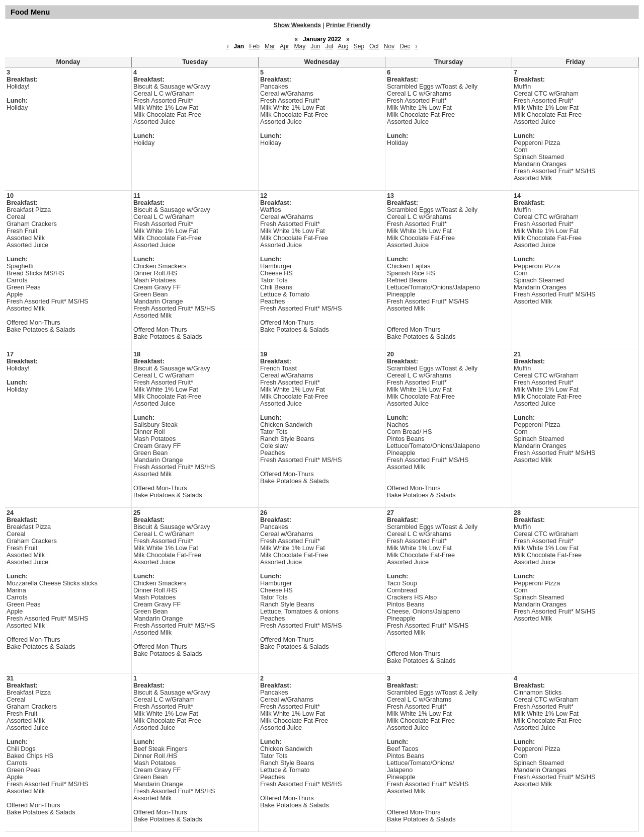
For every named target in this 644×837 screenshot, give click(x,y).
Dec (405, 46)
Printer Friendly (348, 25)
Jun (315, 46)
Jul (329, 46)
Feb (254, 46)
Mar (270, 46)
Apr (285, 46)
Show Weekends (297, 25)
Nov (389, 46)
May (300, 46)
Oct (374, 46)
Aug (343, 46)
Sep (359, 46)
